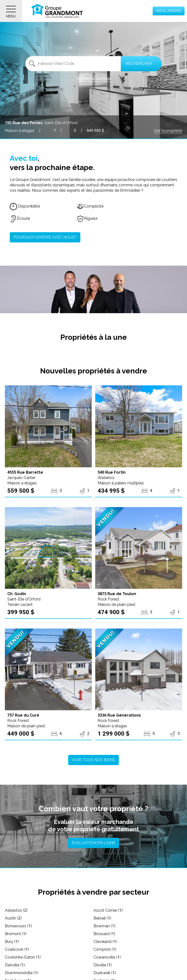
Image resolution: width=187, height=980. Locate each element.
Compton (105, 949)
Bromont (16, 934)
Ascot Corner (108, 910)
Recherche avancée (93, 79)
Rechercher (139, 64)
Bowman (104, 926)
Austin (13, 918)
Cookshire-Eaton (23, 957)
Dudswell (105, 973)
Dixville (103, 965)
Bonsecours (18, 926)
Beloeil (102, 918)
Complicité (90, 206)
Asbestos (16, 910)
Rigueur (87, 218)
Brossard (104, 934)
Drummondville (22, 973)
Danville (15, 965)
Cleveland (105, 942)
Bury (12, 942)
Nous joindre (169, 11)
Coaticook (17, 949)
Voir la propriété (168, 131)
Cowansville (107, 957)
